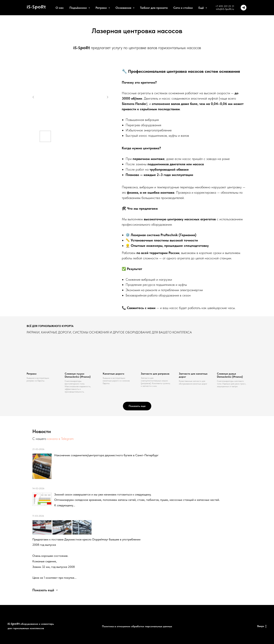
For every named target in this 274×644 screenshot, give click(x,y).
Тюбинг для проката (154, 8)
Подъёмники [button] (78, 8)
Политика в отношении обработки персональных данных (137, 626)
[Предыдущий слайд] (33, 97)
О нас (60, 8)
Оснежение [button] (124, 8)
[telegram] (244, 8)
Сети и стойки (183, 8)
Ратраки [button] (102, 8)
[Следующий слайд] (108, 97)
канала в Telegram (60, 439)
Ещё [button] (202, 8)
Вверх (262, 626)
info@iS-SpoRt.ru (225, 9)
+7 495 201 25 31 (225, 6)
